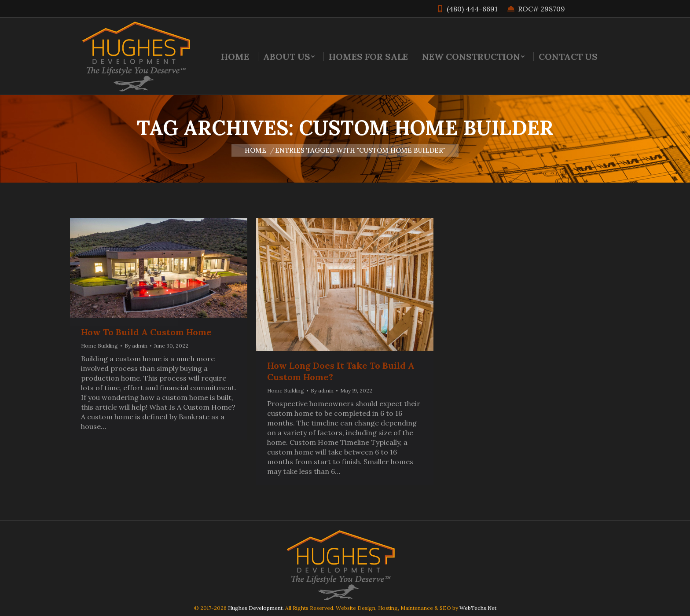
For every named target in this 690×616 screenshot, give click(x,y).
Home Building (99, 346)
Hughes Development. (256, 608)
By (136, 346)
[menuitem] (235, 56)
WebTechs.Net (478, 608)
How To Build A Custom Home (146, 332)
